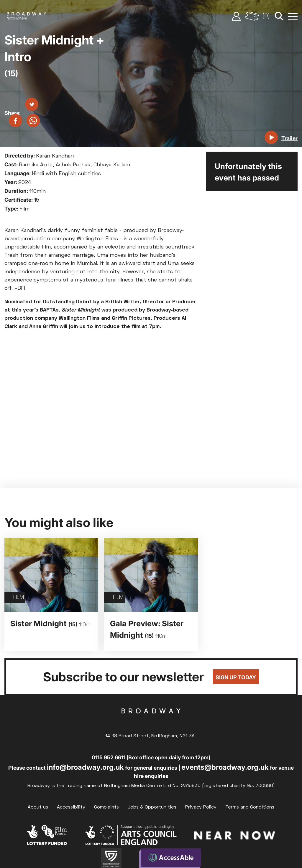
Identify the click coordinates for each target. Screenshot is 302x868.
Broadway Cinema (151, 720)
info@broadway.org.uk (85, 767)
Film (24, 209)
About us (38, 807)
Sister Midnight (50, 623)
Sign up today (236, 677)
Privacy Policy (201, 807)
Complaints (106, 807)
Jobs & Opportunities (152, 807)
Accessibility (71, 807)
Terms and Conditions (250, 807)
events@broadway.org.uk (225, 767)
